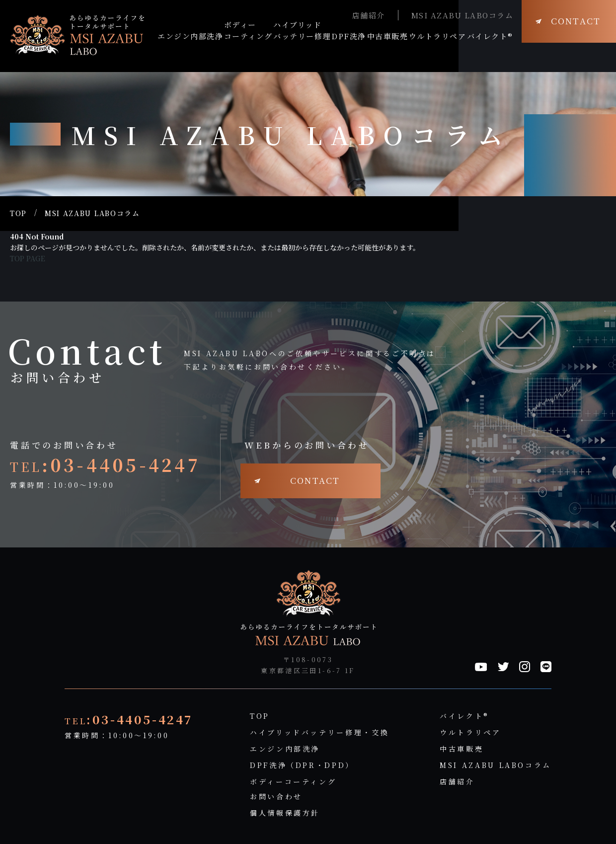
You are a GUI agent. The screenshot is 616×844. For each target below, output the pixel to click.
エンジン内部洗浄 (285, 749)
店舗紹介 (369, 15)
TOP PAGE (28, 258)
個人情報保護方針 (285, 813)
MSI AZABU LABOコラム (462, 15)
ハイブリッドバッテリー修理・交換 (319, 732)
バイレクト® (464, 716)
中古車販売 (462, 749)
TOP (18, 213)
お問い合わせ (276, 796)
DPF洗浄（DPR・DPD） (302, 765)
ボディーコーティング (293, 781)
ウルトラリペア (470, 732)
